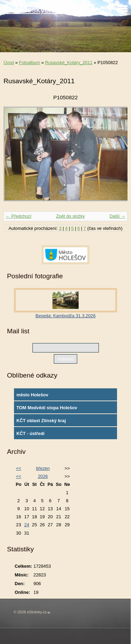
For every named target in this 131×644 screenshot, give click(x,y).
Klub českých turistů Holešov (58, 10)
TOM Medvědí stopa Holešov (47, 408)
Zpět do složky (70, 216)
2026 (43, 476)
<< (19, 468)
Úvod (9, 63)
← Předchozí (19, 216)
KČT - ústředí (30, 433)
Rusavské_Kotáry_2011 (69, 63)
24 (27, 525)
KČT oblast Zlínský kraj (41, 421)
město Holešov (32, 395)
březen (43, 468)
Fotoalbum (29, 63)
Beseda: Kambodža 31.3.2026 (65, 316)
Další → (117, 216)
